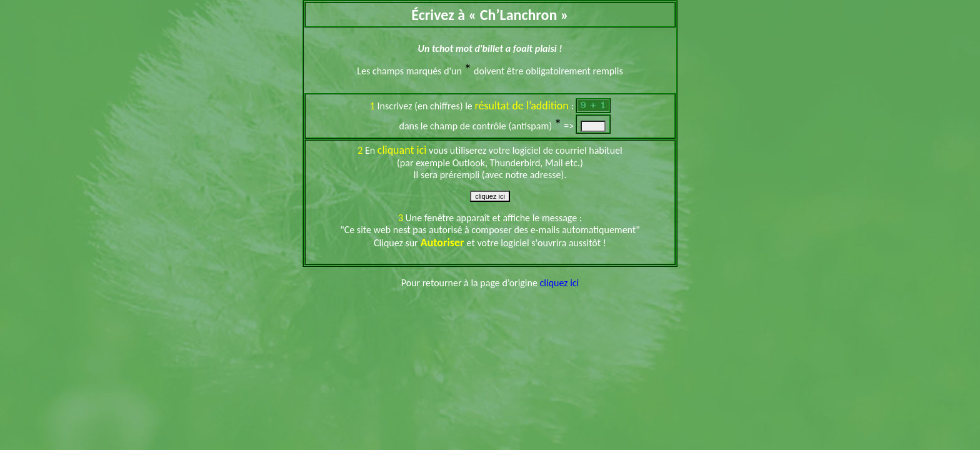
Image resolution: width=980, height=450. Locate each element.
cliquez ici (560, 283)
